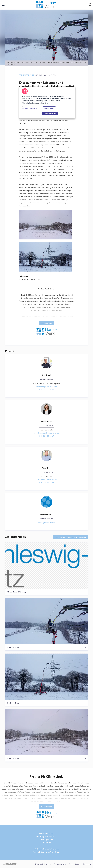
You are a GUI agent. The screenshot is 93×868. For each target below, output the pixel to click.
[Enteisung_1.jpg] (47, 621)
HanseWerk (31, 279)
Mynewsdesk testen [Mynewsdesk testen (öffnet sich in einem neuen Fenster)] (43, 864)
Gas (20, 279)
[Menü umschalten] (3, 5)
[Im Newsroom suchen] (90, 5)
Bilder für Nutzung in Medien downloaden (71, 537)
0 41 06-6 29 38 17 (46, 436)
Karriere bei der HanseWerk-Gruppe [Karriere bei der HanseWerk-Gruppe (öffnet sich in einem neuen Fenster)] (46, 852)
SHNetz (38, 279)
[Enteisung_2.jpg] (47, 677)
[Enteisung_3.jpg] (47, 732)
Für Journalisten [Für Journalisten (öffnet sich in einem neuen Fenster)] (60, 864)
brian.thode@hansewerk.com (47, 479)
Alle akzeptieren (50, 113)
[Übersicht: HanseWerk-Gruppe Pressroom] (46, 5)
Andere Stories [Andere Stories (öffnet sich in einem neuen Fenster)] (74, 864)
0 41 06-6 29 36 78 (46, 390)
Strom (24, 279)
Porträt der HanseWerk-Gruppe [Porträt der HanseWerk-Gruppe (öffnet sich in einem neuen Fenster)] (47, 849)
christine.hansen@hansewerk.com (46, 433)
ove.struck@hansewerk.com (47, 387)
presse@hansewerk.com (47, 523)
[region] (47, 103)
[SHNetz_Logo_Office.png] (47, 566)
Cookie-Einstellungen (30, 108)
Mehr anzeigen (47, 323)
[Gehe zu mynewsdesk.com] (10, 864)
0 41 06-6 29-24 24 (47, 482)
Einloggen (87, 864)
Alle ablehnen (49, 108)
